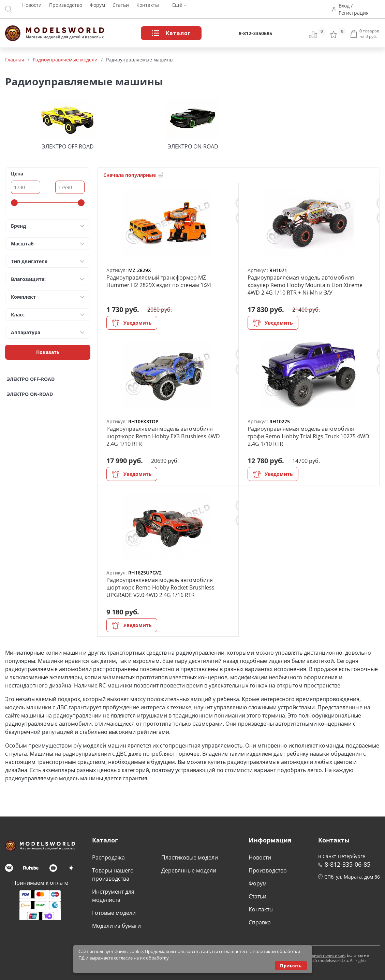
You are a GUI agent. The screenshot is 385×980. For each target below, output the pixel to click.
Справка (260, 922)
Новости (32, 9)
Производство (66, 9)
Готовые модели (114, 913)
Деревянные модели (189, 870)
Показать (48, 352)
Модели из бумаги (116, 926)
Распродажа (108, 857)
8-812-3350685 (255, 33)
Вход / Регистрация (357, 9)
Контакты (148, 9)
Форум (97, 9)
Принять (291, 966)
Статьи (121, 9)
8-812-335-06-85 (347, 864)
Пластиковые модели (190, 857)
